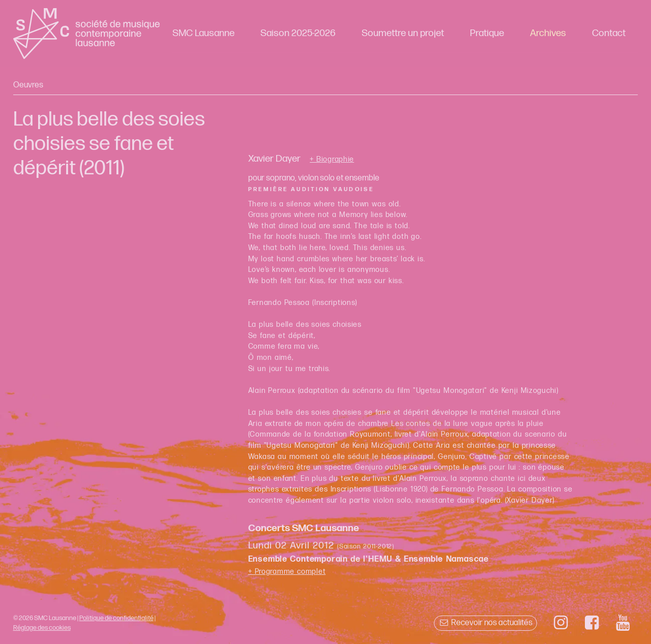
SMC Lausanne (203, 33)
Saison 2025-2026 (298, 33)
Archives (548, 33)
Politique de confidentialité (116, 618)
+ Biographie (332, 160)
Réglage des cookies (42, 628)
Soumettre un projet (403, 33)
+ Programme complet (287, 572)
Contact (609, 33)
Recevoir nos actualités (485, 623)
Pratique (487, 33)
